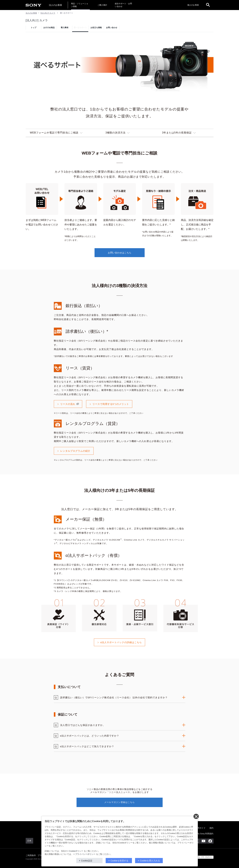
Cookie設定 (87, 861)
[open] (208, 5)
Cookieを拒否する (119, 861)
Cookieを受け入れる (150, 861)
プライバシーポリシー (85, 854)
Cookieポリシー (76, 851)
